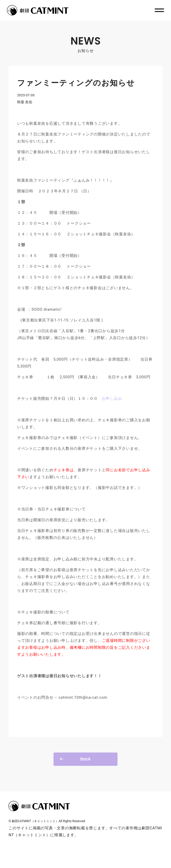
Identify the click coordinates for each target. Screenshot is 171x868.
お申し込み (112, 399)
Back (85, 759)
